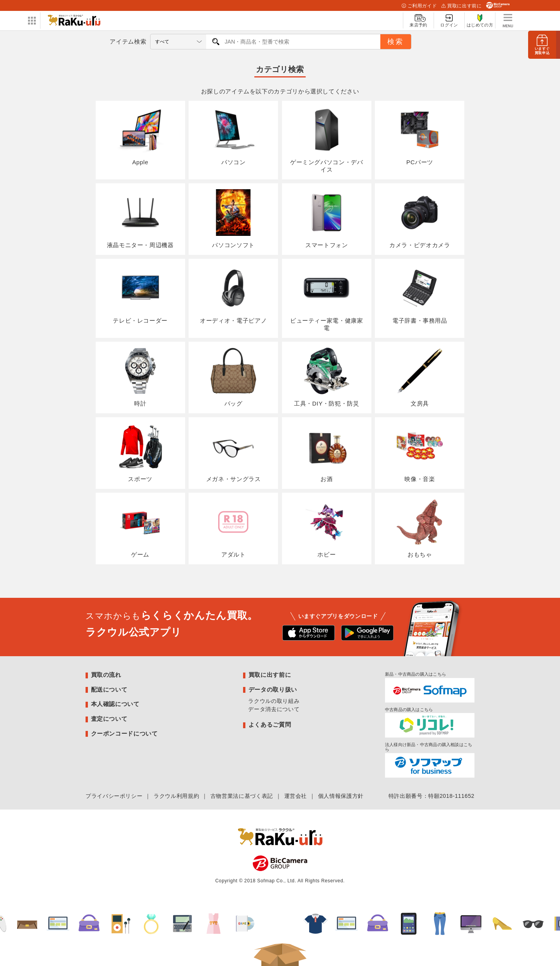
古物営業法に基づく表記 (242, 796)
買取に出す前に (461, 6)
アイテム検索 (128, 41)
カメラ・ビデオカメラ (420, 219)
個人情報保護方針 (341, 796)
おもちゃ (420, 528)
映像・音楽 (420, 453)
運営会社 (296, 796)
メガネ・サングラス (234, 453)
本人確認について (115, 704)
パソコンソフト (233, 219)
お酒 (327, 453)
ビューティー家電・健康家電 (327, 298)
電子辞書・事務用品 (420, 294)
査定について (109, 719)
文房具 (420, 377)
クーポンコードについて (124, 733)
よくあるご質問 (270, 724)
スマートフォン (327, 219)
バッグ (233, 377)
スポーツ (140, 453)
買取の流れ (106, 675)
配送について (109, 689)
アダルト (233, 528)
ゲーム (140, 528)
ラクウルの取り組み (274, 701)
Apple (140, 136)
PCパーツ (420, 136)
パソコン (233, 136)
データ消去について (274, 709)
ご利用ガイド (419, 6)
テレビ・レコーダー (140, 294)
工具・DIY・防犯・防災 (327, 377)
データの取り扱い (273, 689)
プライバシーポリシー (114, 796)
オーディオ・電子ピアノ (233, 294)
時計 (140, 377)
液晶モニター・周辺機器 (140, 219)
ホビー (327, 528)
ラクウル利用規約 (176, 796)
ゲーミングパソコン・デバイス (327, 140)
